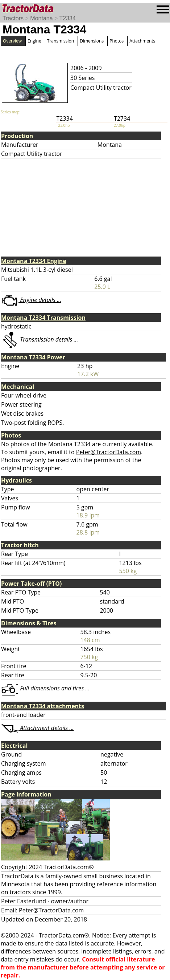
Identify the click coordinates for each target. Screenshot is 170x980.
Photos (117, 41)
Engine (34, 41)
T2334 (68, 18)
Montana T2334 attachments (43, 706)
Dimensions (92, 41)
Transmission (61, 41)
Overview (12, 41)
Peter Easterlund (24, 901)
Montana (41, 18)
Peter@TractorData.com (109, 452)
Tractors (13, 18)
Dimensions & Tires (29, 623)
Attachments (142, 41)
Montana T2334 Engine (34, 261)
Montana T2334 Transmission (43, 318)
